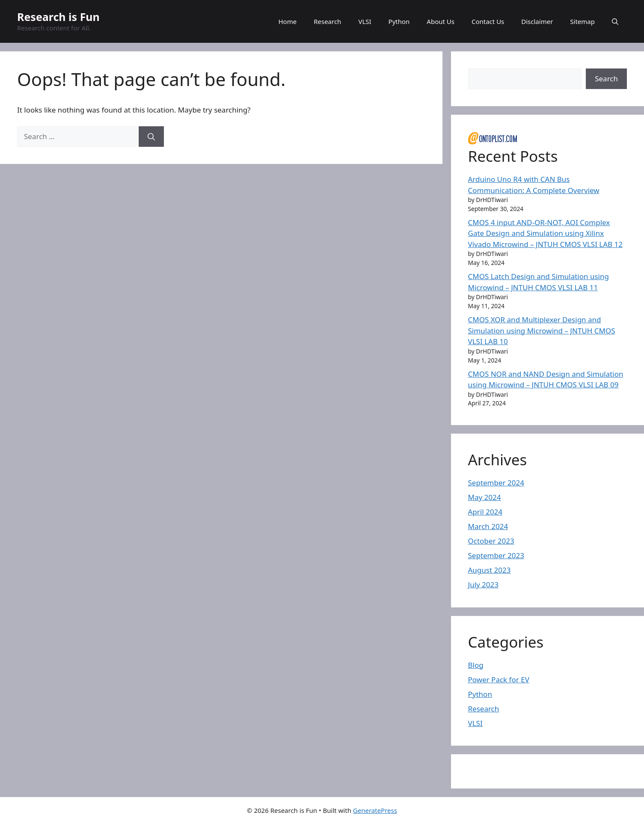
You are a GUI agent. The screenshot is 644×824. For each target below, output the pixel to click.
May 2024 (485, 497)
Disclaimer (537, 21)
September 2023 (496, 555)
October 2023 (491, 541)
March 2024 (488, 526)
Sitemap (582, 21)
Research (327, 21)
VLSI (365, 21)
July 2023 (484, 585)
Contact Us (488, 21)
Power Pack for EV (499, 680)
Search (606, 79)
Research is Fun (58, 17)
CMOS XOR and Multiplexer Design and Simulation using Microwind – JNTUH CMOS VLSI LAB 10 (542, 330)
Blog (476, 665)
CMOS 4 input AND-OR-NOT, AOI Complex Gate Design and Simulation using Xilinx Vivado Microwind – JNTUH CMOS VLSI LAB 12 (546, 233)
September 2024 (496, 483)
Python (399, 21)
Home (287, 21)
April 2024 (485, 512)
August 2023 (490, 570)
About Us (441, 21)
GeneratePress (375, 810)
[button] (615, 21)
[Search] (151, 137)
